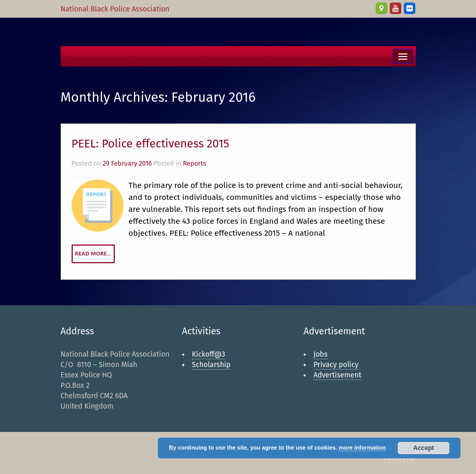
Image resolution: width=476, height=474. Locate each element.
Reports (194, 163)
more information (362, 448)
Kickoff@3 (209, 354)
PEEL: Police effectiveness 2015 (151, 144)
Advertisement (337, 375)
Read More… (93, 253)
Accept (424, 448)
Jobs (321, 354)
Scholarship (212, 365)
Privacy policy (336, 365)
